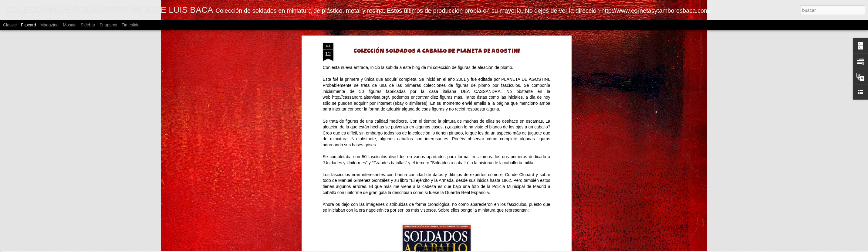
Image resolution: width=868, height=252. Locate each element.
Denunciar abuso (572, 249)
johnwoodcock (502, 249)
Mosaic (69, 25)
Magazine (50, 25)
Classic (10, 25)
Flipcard (29, 25)
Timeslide (131, 25)
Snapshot (108, 25)
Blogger (552, 249)
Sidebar (88, 25)
